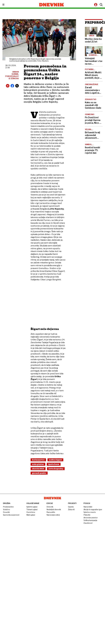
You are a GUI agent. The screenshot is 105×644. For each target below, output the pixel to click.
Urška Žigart (55, 460)
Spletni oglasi (32, 507)
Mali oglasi (31, 515)
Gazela (71, 507)
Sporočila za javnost (11, 515)
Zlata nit (71, 509)
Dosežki (6, 512)
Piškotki (87, 515)
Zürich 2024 (38, 469)
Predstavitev (8, 507)
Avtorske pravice (91, 518)
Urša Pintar (38, 464)
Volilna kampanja (90, 520)
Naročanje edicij (53, 515)
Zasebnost (88, 523)
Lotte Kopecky (56, 469)
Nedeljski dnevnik (54, 509)
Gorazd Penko (39, 473)
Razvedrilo (51, 512)
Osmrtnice (31, 512)
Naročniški (88, 507)
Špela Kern (54, 464)
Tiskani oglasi (32, 509)
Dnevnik (50, 507)
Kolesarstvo (38, 460)
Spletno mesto (90, 512)
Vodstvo (6, 509)
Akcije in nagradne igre (93, 509)
